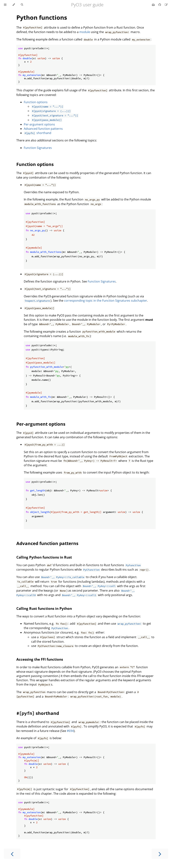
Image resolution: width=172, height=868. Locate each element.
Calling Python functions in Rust (44, 557)
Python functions (42, 17)
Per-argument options (39, 124)
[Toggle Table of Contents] (5, 5)
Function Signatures (38, 148)
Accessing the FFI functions (40, 659)
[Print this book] (154, 5)
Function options (36, 102)
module (85, 32)
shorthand (38, 133)
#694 (70, 731)
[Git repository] (160, 5)
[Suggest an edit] (166, 5)
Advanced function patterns (43, 129)
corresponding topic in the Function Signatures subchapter (106, 301)
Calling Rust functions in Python (44, 608)
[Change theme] (14, 5)
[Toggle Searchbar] (22, 5)
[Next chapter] (160, 854)
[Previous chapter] (12, 854)
